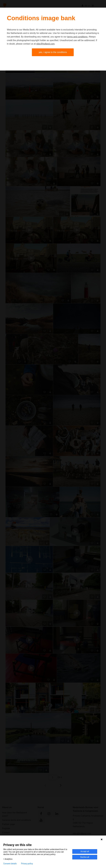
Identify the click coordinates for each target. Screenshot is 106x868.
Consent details (10, 864)
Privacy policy (27, 864)
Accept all (85, 851)
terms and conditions (77, 37)
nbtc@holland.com (45, 44)
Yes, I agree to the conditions (53, 52)
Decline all (85, 857)
